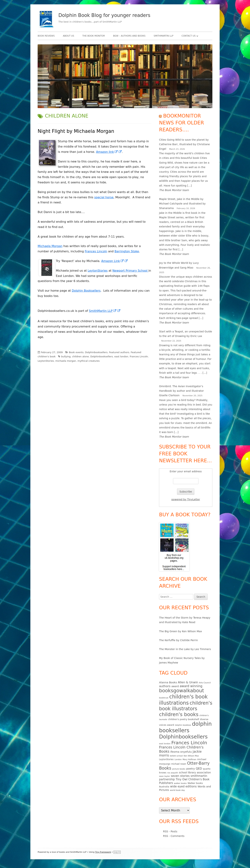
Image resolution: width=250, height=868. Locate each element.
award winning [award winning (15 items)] (191, 686)
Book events (76, 352)
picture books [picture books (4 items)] (179, 769)
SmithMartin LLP (164, 36)
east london (121, 356)
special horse (104, 197)
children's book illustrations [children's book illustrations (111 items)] (183, 700)
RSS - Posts (170, 831)
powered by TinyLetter (186, 499)
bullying (66, 356)
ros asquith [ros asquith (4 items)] (173, 773)
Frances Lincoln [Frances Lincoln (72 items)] (189, 743)
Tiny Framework (103, 852)
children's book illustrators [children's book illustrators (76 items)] (186, 706)
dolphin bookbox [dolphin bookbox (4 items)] (183, 725)
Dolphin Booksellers (86, 291)
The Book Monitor (94, 36)
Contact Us (189, 36)
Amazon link (109, 152)
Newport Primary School (130, 271)
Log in (117, 852)
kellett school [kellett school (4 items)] (176, 756)
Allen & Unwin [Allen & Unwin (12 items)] (188, 682)
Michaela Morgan (50, 246)
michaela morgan (66, 361)
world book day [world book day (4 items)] (177, 790)
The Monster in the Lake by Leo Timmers (185, 649)
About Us (68, 36)
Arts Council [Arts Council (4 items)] (205, 683)
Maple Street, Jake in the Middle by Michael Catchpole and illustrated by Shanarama (182, 204)
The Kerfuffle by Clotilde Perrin (178, 640)
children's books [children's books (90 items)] (179, 714)
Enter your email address (186, 471)
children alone (80, 356)
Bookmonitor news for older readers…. (181, 123)
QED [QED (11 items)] (199, 769)
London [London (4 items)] (178, 759)
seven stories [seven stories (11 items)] (180, 776)
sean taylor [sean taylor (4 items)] (164, 776)
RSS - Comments (174, 836)
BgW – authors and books (129, 36)
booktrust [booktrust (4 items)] (164, 698)
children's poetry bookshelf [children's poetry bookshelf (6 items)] (184, 719)
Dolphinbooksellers (96, 352)
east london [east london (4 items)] (165, 744)
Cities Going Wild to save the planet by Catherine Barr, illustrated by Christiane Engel (184, 144)
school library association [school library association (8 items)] (195, 772)
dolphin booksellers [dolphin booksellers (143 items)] (185, 727)
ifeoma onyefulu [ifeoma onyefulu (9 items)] (181, 752)
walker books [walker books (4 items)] (180, 783)
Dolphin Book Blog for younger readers (104, 15)
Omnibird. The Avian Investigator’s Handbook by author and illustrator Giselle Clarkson (181, 391)
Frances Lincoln (96, 251)
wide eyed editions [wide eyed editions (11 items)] (183, 786)
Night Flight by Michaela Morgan (76, 131)
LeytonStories (98, 271)
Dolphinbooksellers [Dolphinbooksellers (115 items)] (183, 737)
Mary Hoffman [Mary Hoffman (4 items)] (189, 759)
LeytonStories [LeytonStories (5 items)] (166, 759)
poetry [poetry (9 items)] (191, 769)
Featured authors (119, 352)
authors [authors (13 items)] (165, 686)
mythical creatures (89, 361)
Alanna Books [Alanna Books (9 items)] (168, 682)
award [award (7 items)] (175, 686)
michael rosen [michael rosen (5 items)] (179, 764)
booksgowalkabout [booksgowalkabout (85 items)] (181, 691)
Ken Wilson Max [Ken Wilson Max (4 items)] (191, 756)
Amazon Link (115, 261)
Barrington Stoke (127, 251)
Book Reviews (46, 36)
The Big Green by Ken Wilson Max (180, 631)
